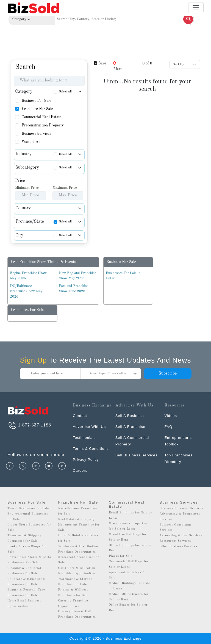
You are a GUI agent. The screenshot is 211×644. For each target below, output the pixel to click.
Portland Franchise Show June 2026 (73, 289)
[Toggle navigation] (196, 8)
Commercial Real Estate (41, 117)
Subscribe (167, 374)
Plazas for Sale (121, 556)
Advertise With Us (89, 427)
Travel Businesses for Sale (28, 508)
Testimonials (84, 438)
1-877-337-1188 (29, 425)
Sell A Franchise (130, 427)
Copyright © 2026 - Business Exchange (105, 638)
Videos (171, 416)
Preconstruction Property (43, 125)
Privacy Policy (86, 460)
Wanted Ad (31, 142)
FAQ (168, 427)
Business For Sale (36, 101)
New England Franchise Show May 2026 (77, 276)
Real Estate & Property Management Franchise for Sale (79, 525)
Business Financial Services (181, 508)
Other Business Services (179, 546)
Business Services (36, 134)
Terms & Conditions (91, 449)
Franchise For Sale (37, 109)
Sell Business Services (137, 455)
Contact (80, 416)
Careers (80, 471)
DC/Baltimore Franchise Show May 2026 (26, 291)
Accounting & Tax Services (181, 536)
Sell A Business (130, 416)
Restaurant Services (175, 541)
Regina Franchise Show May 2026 (28, 276)
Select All (65, 92)
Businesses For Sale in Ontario (123, 276)
